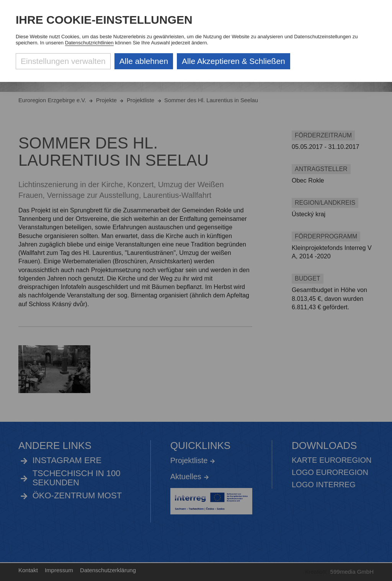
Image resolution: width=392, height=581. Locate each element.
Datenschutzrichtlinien (89, 43)
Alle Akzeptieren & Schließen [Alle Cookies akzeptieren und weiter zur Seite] (234, 61)
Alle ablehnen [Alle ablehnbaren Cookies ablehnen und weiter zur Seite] (144, 61)
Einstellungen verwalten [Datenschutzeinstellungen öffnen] (63, 61)
